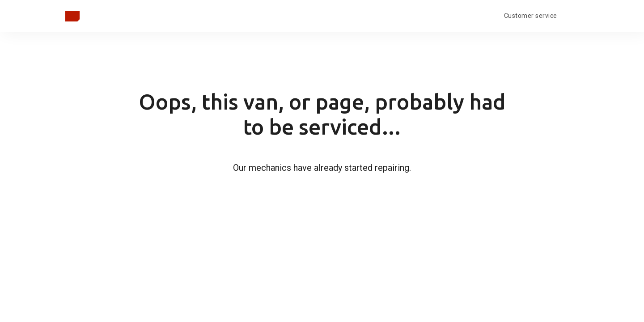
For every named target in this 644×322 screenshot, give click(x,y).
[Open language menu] (572, 15)
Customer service (531, 16)
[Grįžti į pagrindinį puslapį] (72, 16)
